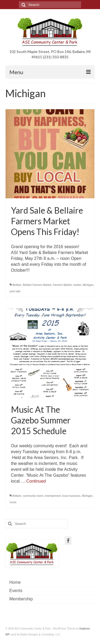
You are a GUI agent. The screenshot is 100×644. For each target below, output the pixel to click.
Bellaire (17, 285)
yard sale (15, 291)
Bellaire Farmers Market (37, 285)
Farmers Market (62, 285)
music (13, 502)
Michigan (88, 285)
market (77, 285)
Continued (36, 481)
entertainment (53, 496)
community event (33, 496)
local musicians (71, 496)
